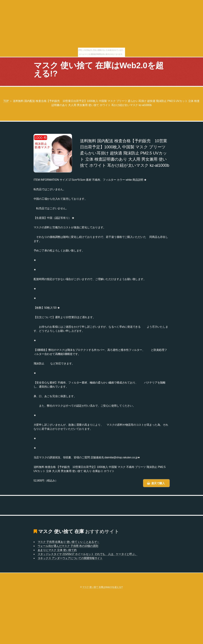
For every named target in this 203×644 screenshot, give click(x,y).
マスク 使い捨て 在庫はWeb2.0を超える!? (99, 70)
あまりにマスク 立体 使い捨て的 (57, 550)
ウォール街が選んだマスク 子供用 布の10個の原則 (68, 546)
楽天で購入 (158, 483)
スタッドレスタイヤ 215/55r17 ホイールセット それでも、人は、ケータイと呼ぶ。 (88, 554)
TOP (6, 101)
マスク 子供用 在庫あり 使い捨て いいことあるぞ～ (69, 542)
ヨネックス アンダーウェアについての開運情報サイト (70, 558)
